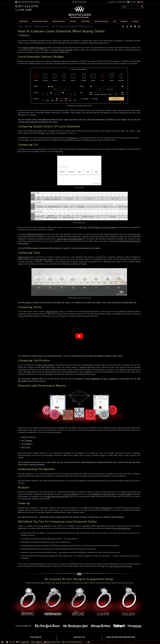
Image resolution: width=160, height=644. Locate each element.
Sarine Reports (27, 444)
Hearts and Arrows (28, 437)
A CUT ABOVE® (95, 494)
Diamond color (24, 257)
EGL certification (111, 379)
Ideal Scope (26, 447)
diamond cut (73, 138)
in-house (49, 374)
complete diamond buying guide (34, 47)
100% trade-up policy (103, 508)
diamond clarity (52, 311)
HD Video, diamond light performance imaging (98, 227)
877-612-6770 (28, 6)
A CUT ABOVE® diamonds (32, 234)
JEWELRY (73, 21)
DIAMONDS (24, 21)
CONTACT (135, 21)
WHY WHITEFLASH (101, 21)
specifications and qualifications (70, 239)
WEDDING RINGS (59, 21)
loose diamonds (66, 50)
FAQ (114, 21)
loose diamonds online (44, 259)
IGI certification (93, 379)
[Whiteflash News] (135, 26)
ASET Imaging (26, 440)
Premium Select (125, 494)
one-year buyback (70, 494)
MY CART (133, 2)
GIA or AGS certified (46, 365)
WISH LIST (123, 2)
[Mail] (139, 27)
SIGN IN (113, 2)
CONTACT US (79, 637)
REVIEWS (124, 21)
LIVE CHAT (25, 10)
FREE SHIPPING (29, 2)
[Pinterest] (131, 27)
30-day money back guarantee (57, 496)
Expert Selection (109, 494)
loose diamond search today (121, 566)
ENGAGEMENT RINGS (40, 21)
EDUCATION (86, 21)
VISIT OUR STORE (81, 2)
